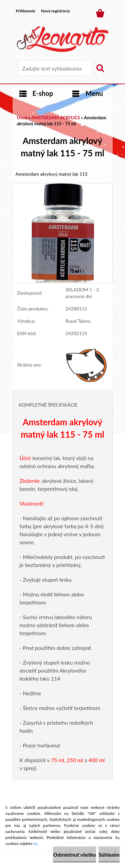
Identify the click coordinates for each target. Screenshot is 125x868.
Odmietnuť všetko (74, 854)
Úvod (22, 118)
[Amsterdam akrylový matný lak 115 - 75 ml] (63, 187)
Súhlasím (109, 854)
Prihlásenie (26, 11)
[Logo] (62, 39)
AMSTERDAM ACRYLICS (56, 118)
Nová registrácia (55, 11)
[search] (100, 68)
